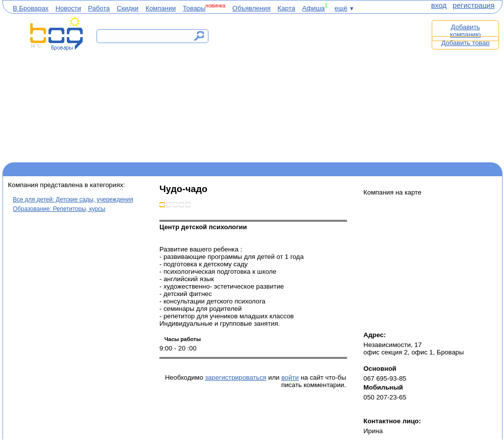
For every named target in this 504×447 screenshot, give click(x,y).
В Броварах (31, 8)
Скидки (128, 8)
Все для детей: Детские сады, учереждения (73, 199)
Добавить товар (465, 43)
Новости (68, 8)
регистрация (474, 5)
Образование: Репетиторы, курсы (59, 209)
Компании (161, 8)
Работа (99, 8)
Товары (194, 8)
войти (290, 377)
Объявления (251, 8)
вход (439, 5)
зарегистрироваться (236, 377)
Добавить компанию (465, 31)
